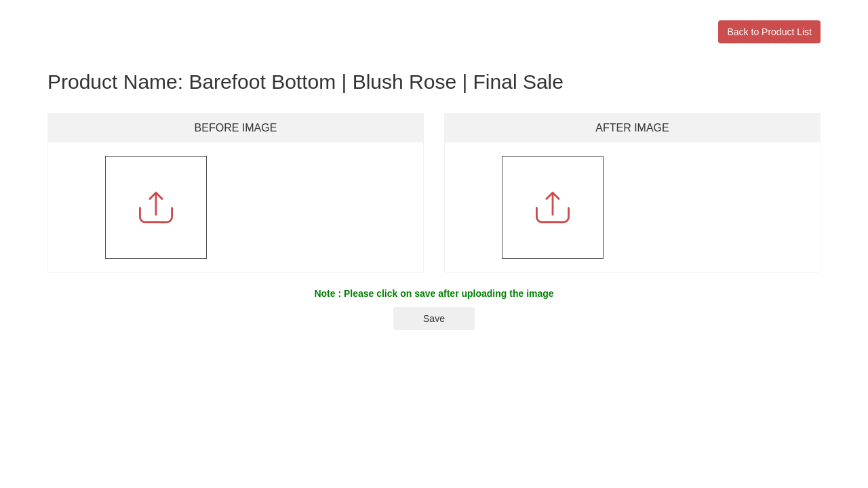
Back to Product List (769, 32)
